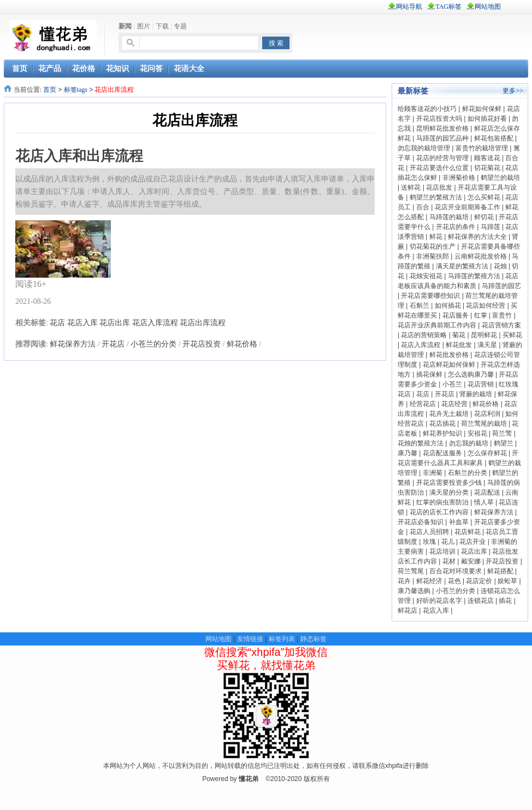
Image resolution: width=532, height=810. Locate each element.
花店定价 (479, 581)
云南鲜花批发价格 (481, 256)
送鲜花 (411, 187)
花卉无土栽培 (449, 414)
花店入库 (82, 323)
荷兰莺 (502, 433)
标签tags (76, 90)
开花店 (113, 344)
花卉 (404, 581)
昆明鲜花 (484, 335)
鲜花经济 (429, 581)
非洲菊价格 (459, 178)
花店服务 (456, 315)
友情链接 (250, 639)
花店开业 (472, 542)
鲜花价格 (242, 344)
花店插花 (442, 424)
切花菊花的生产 (433, 246)
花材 (449, 561)
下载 (162, 26)
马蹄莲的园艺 (501, 286)
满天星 (487, 345)
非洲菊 (433, 473)
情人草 (484, 502)
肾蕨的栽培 (476, 394)
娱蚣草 (507, 581)
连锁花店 (481, 601)
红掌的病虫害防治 (442, 502)
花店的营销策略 (424, 335)
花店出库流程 (203, 323)
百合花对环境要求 (456, 571)
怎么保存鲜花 (487, 453)
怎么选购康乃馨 (471, 374)
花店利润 (487, 414)
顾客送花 (487, 158)
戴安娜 (471, 561)
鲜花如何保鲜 (482, 109)
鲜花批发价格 (449, 355)
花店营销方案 (501, 325)
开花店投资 (202, 344)
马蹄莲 (490, 227)
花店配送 (487, 492)
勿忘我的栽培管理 (424, 148)
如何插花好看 (487, 119)
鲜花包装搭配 (494, 138)
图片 (144, 26)
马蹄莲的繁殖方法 (474, 276)
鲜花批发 (459, 345)
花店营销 (481, 384)
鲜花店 (407, 611)
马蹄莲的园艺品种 (442, 138)
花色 (454, 581)
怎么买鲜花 (484, 197)
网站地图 (218, 639)
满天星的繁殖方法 (462, 266)
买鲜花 (512, 335)
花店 (57, 323)
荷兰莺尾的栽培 (484, 424)
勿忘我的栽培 (469, 443)
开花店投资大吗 (439, 119)
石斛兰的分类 (468, 473)
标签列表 (282, 639)
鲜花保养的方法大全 (477, 237)
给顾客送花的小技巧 (427, 109)
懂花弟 (249, 779)
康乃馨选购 (414, 591)
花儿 (448, 542)
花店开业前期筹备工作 (468, 207)
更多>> (513, 91)
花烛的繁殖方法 (421, 443)
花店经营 (454, 404)
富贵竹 (502, 315)
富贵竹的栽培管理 (482, 148)
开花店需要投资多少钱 (449, 483)
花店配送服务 (442, 453)
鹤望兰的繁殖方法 (436, 197)
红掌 (481, 315)
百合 (423, 207)
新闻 (125, 26)
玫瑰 (429, 542)
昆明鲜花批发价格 (442, 128)
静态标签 (314, 639)
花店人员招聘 (429, 532)
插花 (505, 601)
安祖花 (477, 433)
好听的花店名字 (439, 601)
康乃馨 (407, 453)
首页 (50, 90)
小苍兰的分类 (153, 344)
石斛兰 (419, 306)
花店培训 (442, 551)
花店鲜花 (468, 532)
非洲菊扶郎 (433, 256)
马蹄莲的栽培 (449, 217)
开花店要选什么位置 (439, 168)
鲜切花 (484, 217)
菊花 (459, 335)
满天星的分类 (449, 492)
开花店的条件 (456, 227)
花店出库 (115, 323)
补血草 (459, 522)
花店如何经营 (486, 306)
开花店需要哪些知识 (430, 296)
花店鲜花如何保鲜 (449, 365)
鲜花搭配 (500, 571)
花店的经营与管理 (442, 158)
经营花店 (423, 404)
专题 (180, 26)
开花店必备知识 (421, 522)
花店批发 (439, 187)
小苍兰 (452, 384)
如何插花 (448, 306)
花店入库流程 (155, 323)
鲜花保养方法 (73, 344)
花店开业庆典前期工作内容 (437, 325)
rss (519, 7)
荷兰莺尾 (411, 571)
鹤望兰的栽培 (500, 178)
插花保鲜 (429, 374)
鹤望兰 (504, 443)
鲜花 (436, 237)
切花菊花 (487, 168)
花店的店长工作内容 (439, 512)
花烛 (500, 266)
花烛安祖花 (426, 276)
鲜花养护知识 (442, 433)
